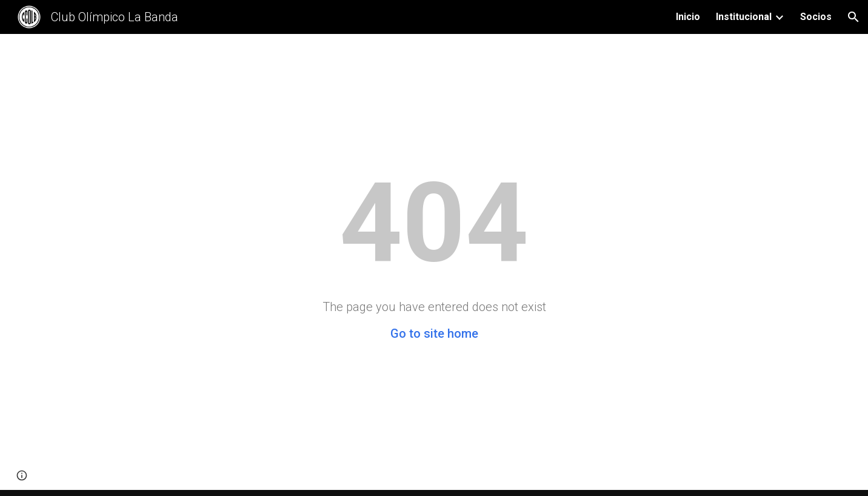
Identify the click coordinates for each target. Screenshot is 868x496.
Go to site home (434, 333)
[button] (853, 17)
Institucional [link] (744, 17)
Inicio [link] (688, 17)
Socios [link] (816, 17)
